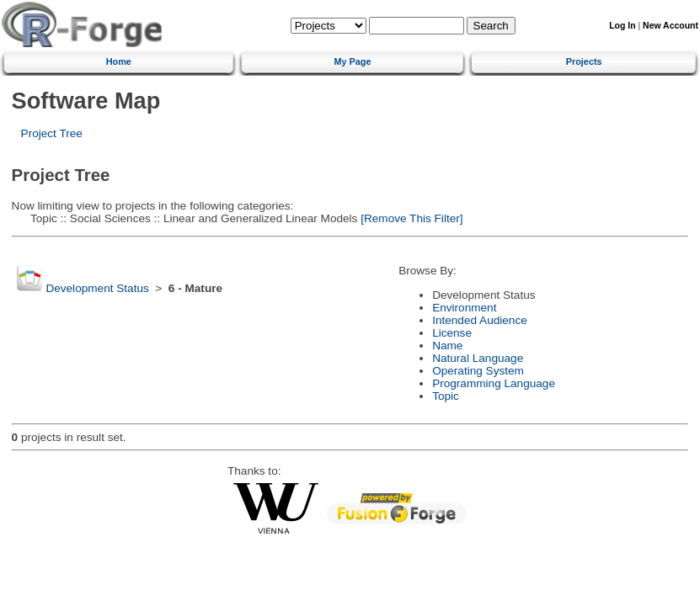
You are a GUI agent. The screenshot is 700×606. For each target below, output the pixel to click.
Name (447, 346)
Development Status (97, 288)
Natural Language (478, 358)
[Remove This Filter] (410, 218)
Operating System (478, 371)
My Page (352, 61)
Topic (446, 396)
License (452, 333)
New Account (671, 26)
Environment (464, 308)
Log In (622, 26)
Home (119, 61)
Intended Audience (480, 320)
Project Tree (52, 133)
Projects (584, 61)
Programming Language (494, 383)
